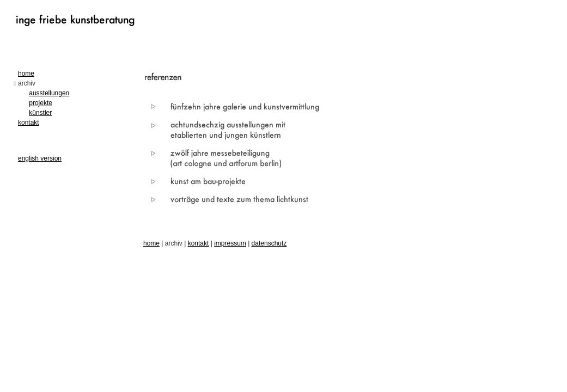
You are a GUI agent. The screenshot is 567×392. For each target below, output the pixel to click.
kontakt (29, 122)
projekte (41, 103)
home (26, 73)
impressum (230, 243)
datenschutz (269, 243)
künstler (40, 113)
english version (40, 158)
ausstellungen (49, 93)
